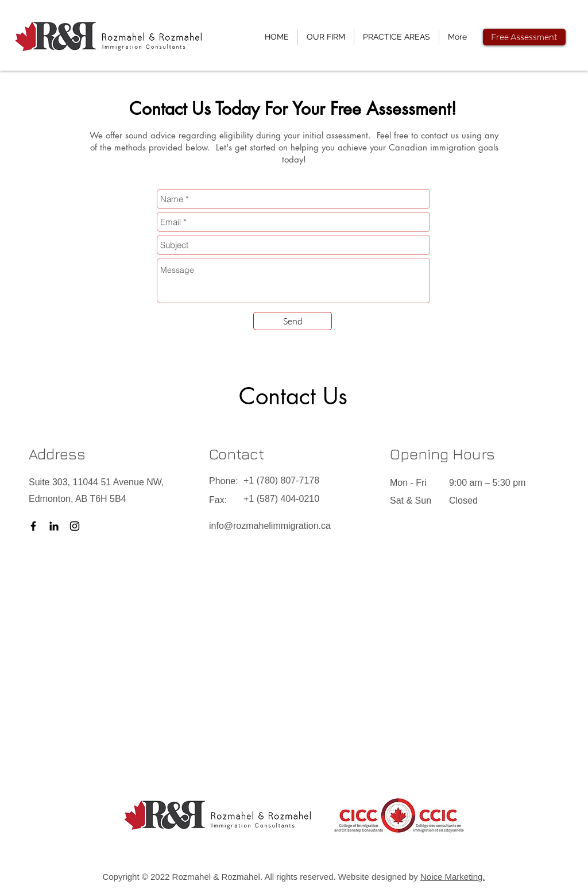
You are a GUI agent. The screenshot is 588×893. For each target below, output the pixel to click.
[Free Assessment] (524, 37)
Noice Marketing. (453, 877)
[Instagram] (75, 526)
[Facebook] (33, 526)
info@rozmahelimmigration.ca (270, 526)
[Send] (293, 321)
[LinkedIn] (54, 526)
